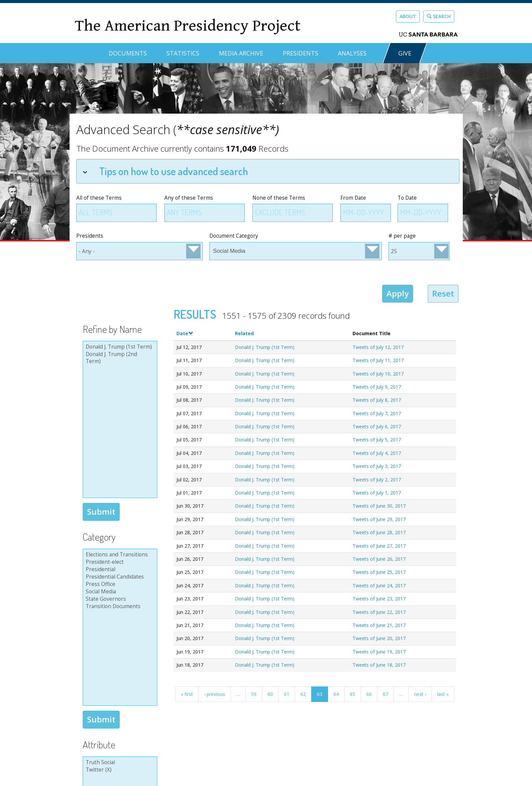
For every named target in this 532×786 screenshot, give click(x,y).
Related (244, 333)
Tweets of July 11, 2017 (378, 360)
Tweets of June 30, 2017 (379, 506)
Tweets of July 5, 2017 (377, 440)
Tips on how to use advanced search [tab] (166, 171)
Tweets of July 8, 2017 (377, 400)
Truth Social (119, 762)
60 (270, 694)
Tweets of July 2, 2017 (377, 480)
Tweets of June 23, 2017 (379, 599)
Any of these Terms (189, 198)
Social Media (119, 592)
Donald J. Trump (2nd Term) (119, 358)
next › (420, 694)
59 (254, 694)
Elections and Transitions (119, 555)
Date (185, 333)
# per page (402, 236)
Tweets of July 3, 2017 (377, 466)
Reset (443, 293)
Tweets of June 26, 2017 (379, 559)
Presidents (300, 53)
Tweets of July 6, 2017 (377, 426)
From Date (353, 198)
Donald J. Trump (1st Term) (119, 347)
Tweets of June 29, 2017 (379, 519)
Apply (398, 293)
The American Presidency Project (188, 26)
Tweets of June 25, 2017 (379, 572)
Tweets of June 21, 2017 (379, 625)
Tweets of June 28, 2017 (379, 532)
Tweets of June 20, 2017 (379, 638)
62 (303, 694)
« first (187, 694)
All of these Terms (99, 198)
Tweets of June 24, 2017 (379, 585)
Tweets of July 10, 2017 (378, 374)
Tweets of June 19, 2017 (379, 652)
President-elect (119, 562)
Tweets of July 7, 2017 (377, 413)
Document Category (234, 236)
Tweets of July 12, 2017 (378, 347)
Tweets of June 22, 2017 (379, 612)
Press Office (119, 584)
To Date (407, 198)
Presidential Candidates (119, 577)
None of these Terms (279, 198)
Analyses (352, 53)
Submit (101, 512)
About (408, 16)
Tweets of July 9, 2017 (377, 387)
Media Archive (241, 53)
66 (369, 694)
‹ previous (215, 694)
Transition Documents (119, 606)
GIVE (405, 53)
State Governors (119, 599)
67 (385, 694)
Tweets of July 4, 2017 (377, 453)
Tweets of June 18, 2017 (379, 665)
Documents (128, 53)
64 (336, 694)
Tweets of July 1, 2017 (377, 493)
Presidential (119, 569)
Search (439, 16)
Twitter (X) (119, 770)
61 (287, 694)
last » (443, 694)
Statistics (183, 53)
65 (353, 694)
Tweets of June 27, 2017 (379, 546)
